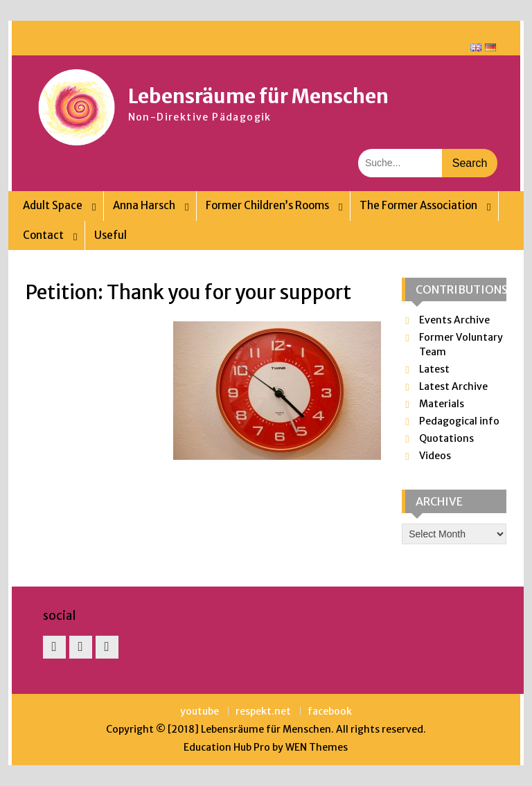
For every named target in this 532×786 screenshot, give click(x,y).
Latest (434, 369)
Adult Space (53, 205)
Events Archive (454, 320)
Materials (442, 404)
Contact (43, 235)
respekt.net (263, 712)
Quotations (446, 438)
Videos (435, 456)
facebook (330, 712)
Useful (110, 235)
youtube (199, 712)
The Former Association (418, 205)
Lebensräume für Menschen (258, 96)
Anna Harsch (144, 205)
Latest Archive (453, 386)
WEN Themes (317, 747)
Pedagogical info (459, 421)
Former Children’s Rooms (267, 205)
